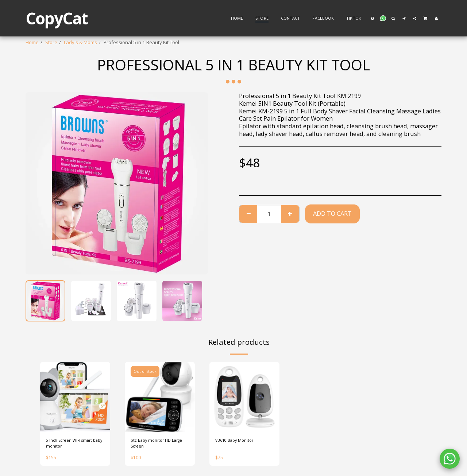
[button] (383, 18)
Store (51, 42)
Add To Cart (332, 213)
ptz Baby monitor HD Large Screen (153, 445)
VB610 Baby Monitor (238, 441)
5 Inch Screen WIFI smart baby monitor (73, 445)
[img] (75, 397)
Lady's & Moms (80, 42)
